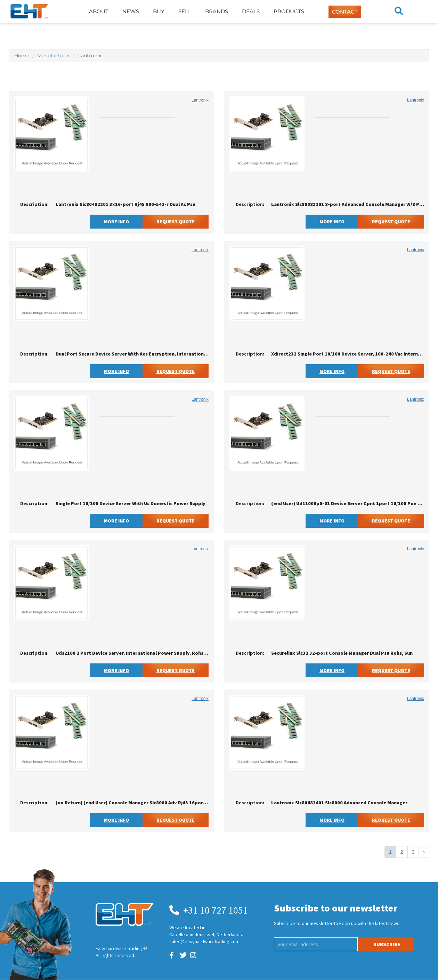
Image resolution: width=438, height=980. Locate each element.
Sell (185, 11)
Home (22, 56)
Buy (159, 11)
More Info (116, 222)
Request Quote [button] (176, 222)
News (131, 11)
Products (289, 11)
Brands (217, 11)
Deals (251, 11)
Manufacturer (54, 56)
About (99, 11)
